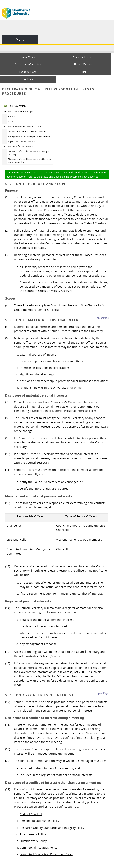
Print (83, 72)
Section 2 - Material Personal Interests (22, 126)
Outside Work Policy (33, 841)
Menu (20, 39)
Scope (11, 121)
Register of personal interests (22, 141)
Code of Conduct (95, 223)
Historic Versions (83, 64)
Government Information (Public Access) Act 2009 (52, 672)
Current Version (28, 57)
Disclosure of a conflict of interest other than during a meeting (30, 160)
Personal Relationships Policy (39, 821)
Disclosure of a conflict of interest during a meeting (28, 153)
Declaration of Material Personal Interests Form (64, 411)
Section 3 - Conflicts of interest (18, 146)
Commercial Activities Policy (38, 847)
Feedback (28, 79)
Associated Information (28, 64)
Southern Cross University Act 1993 (49, 291)
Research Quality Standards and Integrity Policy (52, 828)
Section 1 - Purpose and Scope (18, 111)
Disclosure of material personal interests (28, 131)
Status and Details (83, 57)
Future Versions (28, 72)
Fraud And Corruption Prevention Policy (46, 854)
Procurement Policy (33, 834)
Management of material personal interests (29, 136)
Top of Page (102, 318)
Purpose (12, 116)
